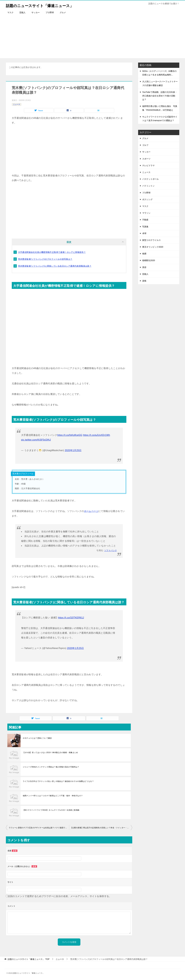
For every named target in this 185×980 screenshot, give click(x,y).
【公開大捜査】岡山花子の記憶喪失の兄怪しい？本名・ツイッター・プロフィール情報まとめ (101, 828)
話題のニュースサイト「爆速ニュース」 (46, 5)
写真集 (145, 227)
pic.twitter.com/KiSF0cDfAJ (36, 440)
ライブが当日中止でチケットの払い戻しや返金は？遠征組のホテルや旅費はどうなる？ (58, 781)
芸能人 (22, 12)
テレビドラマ (148, 166)
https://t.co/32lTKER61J (71, 618)
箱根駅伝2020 (149, 260)
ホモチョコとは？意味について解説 (37, 738)
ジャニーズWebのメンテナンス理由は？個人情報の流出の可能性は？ (51, 767)
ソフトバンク (111, 550)
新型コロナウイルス (151, 240)
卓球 (144, 233)
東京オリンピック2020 (153, 247)
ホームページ (91, 511)
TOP (29, 959)
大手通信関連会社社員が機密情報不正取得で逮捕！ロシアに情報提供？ (52, 252)
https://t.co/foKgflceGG (70, 435)
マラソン (146, 213)
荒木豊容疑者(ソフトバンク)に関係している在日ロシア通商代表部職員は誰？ (55, 266)
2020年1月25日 (73, 450)
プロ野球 (50, 12)
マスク (10, 12)
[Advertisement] (93, 38)
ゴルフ (145, 145)
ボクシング (147, 199)
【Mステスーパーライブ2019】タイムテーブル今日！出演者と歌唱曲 (51, 810)
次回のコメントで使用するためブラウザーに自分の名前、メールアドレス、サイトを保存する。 (60, 896)
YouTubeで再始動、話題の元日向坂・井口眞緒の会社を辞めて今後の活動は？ (160, 96)
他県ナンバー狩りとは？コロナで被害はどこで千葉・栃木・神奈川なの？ (53, 796)
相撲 (144, 254)
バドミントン (148, 186)
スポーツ (146, 159)
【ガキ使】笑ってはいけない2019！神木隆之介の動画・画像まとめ (50, 753)
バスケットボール (150, 179)
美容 (144, 267)
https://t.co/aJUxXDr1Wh (97, 435)
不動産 (145, 220)
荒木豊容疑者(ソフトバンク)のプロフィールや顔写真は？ (45, 259)
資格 (144, 281)
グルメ (63, 12)
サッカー (36, 12)
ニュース (17, 104)
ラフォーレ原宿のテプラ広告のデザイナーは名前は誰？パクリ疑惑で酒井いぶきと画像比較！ (39, 828)
